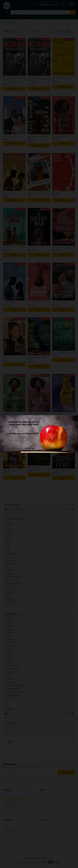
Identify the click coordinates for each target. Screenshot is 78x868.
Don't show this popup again (25, 449)
